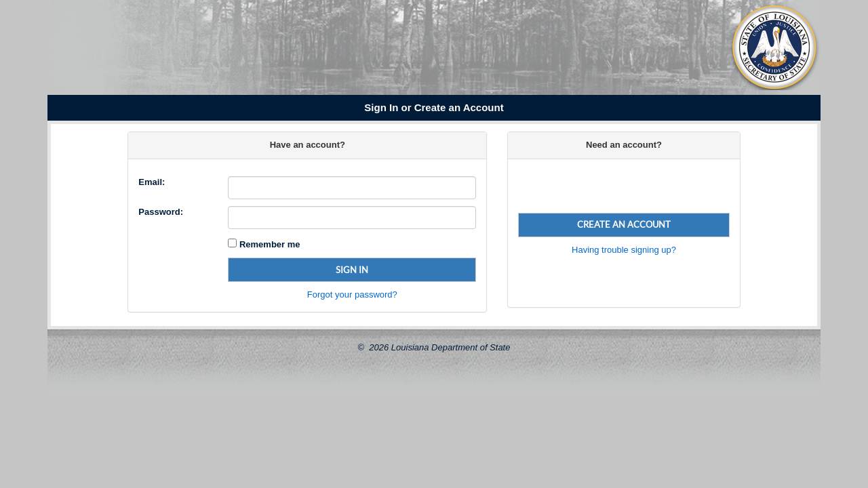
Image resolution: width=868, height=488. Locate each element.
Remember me (268, 244)
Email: (152, 182)
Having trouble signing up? (624, 250)
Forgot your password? (352, 294)
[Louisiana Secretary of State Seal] (774, 47)
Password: (161, 212)
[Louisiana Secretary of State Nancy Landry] (262, 50)
